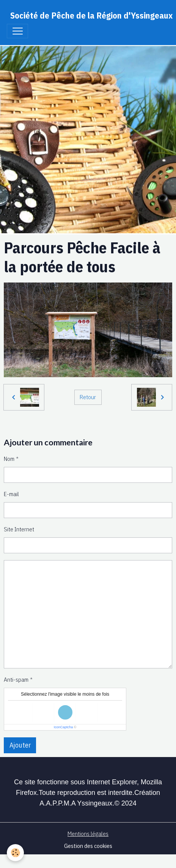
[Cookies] (15, 853)
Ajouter (20, 745)
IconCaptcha (64, 727)
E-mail (11, 494)
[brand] (91, 15)
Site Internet (19, 529)
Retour (88, 397)
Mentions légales (88, 834)
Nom (9, 459)
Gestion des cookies (88, 846)
